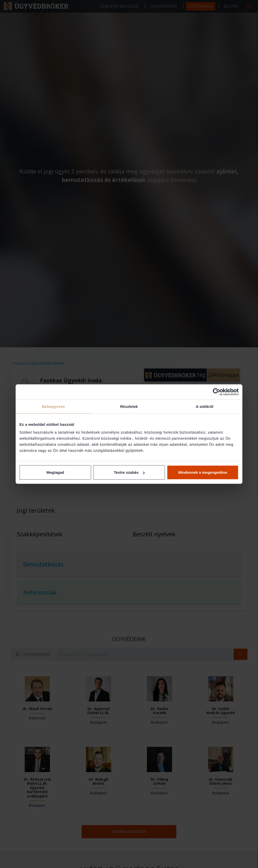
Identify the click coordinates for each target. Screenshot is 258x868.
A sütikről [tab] (205, 406)
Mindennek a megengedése (203, 472)
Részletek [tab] (129, 406)
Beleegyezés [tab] (53, 406)
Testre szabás (129, 472)
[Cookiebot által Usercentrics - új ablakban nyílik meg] (217, 392)
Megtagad (55, 472)
